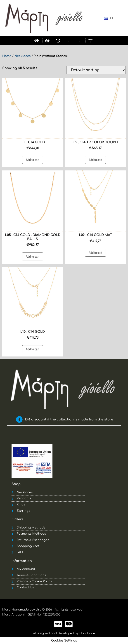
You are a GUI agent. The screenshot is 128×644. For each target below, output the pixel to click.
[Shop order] (96, 70)
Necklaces (23, 56)
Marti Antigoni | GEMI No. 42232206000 (31, 615)
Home (7, 56)
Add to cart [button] (33, 160)
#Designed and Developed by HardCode (64, 633)
